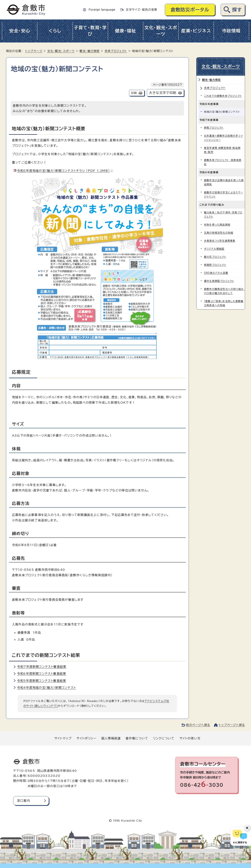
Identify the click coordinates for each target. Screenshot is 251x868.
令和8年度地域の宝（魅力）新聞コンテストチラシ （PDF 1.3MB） (65, 171)
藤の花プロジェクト (215, 257)
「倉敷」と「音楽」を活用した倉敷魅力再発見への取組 (224, 303)
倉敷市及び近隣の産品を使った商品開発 (224, 182)
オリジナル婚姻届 (214, 249)
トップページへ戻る (232, 725)
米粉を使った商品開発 (217, 225)
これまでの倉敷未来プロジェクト (223, 96)
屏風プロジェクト (214, 128)
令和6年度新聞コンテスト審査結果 (42, 674)
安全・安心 (20, 31)
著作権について (137, 738)
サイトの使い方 (190, 738)
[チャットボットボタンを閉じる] (247, 828)
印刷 (134, 93)
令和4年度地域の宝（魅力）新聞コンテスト (47, 688)
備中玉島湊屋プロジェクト (219, 281)
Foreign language (102, 10)
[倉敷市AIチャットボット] (240, 836)
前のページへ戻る (198, 725)
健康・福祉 (126, 31)
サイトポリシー (86, 738)
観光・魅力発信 (90, 51)
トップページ (34, 51)
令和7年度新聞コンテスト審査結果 (42, 667)
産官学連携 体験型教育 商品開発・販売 (222, 150)
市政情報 (231, 31)
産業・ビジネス (196, 31)
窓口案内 (24, 801)
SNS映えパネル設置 (216, 273)
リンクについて (164, 738)
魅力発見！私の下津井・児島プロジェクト (223, 215)
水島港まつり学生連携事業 (220, 241)
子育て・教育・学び (90, 31)
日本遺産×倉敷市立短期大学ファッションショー (223, 138)
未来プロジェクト (116, 51)
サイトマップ (63, 738)
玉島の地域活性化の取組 (219, 233)
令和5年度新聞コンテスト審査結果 (42, 681)
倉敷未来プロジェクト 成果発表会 (223, 162)
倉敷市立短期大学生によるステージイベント (223, 195)
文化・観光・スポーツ (161, 31)
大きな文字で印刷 (163, 93)
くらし (55, 31)
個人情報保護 (111, 738)
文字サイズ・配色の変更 (141, 10)
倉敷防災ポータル (190, 10)
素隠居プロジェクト (215, 265)
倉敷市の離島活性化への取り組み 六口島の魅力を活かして (224, 291)
